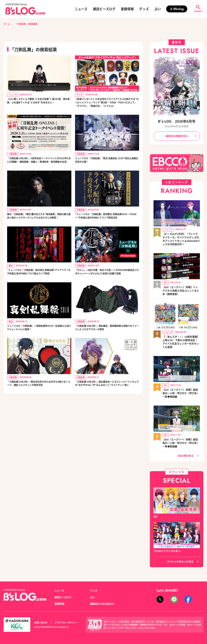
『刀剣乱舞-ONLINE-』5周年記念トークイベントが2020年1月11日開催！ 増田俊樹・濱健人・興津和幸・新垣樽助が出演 (39, 170)
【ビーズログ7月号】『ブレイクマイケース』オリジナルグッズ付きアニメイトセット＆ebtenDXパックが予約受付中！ (181, 238)
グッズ (144, 9)
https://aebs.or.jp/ (147, 625)
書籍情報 (127, 9)
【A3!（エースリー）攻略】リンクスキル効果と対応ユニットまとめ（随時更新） (181, 289)
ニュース (81, 9)
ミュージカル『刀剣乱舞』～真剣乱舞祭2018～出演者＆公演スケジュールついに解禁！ (39, 354)
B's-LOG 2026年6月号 (177, 121)
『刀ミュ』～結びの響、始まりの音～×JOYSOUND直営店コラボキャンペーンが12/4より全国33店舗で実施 (107, 294)
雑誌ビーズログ (104, 9)
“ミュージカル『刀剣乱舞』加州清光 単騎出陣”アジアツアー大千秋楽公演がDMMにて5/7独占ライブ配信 (39, 294)
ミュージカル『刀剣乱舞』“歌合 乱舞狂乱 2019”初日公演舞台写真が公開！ (105, 168)
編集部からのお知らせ (102, 601)
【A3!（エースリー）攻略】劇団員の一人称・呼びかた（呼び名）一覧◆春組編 (181, 390)
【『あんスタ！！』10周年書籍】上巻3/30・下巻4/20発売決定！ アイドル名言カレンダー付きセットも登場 (181, 339)
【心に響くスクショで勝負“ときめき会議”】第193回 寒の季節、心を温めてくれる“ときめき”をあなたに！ (39, 104)
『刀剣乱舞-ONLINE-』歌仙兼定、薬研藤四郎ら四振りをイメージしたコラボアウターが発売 (106, 354)
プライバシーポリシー (66, 619)
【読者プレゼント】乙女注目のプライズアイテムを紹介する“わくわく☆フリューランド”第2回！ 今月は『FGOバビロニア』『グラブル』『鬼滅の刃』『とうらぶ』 (106, 106)
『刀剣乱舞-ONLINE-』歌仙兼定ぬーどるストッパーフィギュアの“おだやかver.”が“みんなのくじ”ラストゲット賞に (106, 414)
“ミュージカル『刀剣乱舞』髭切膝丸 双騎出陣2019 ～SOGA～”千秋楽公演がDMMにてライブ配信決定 (107, 232)
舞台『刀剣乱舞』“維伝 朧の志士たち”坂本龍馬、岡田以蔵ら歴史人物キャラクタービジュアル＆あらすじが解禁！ (39, 232)
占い (158, 9)
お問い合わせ (41, 619)
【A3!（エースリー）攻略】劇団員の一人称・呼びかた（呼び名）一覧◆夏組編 (181, 438)
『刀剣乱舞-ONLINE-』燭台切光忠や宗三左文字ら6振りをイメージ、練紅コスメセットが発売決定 (38, 414)
